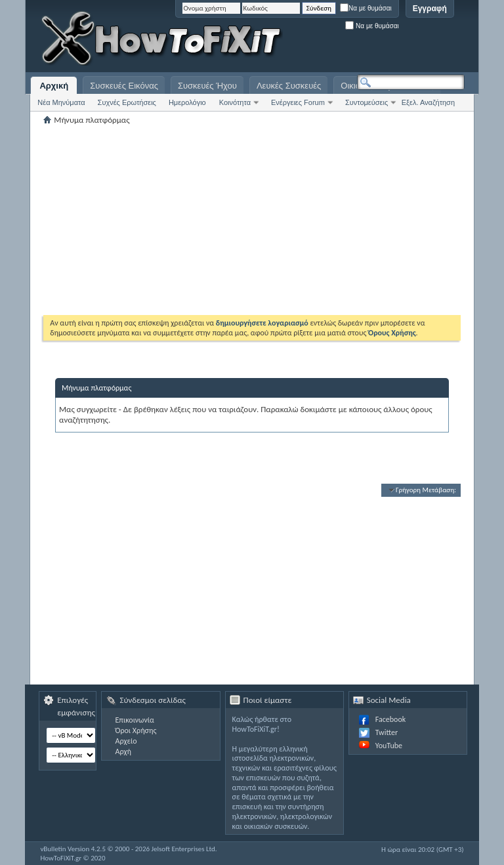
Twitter (387, 732)
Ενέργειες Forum (298, 102)
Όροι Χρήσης (136, 730)
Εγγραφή (430, 9)
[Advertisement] (301, 39)
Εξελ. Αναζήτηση (428, 102)
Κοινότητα (235, 102)
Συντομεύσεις (367, 102)
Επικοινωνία (134, 720)
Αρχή (123, 751)
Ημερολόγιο (187, 102)
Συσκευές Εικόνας (124, 86)
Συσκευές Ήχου (207, 86)
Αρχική (54, 86)
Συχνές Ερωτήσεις (127, 102)
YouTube (389, 746)
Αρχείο (126, 741)
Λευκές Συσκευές (289, 86)
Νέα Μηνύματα (61, 102)
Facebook (390, 719)
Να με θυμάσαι (366, 8)
